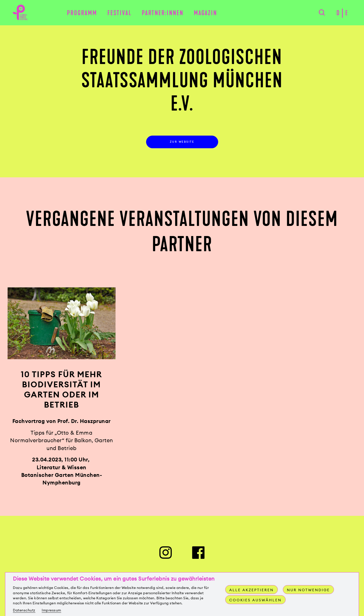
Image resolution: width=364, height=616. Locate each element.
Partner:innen (163, 13)
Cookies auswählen (255, 600)
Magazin (206, 13)
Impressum (51, 610)
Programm (82, 13)
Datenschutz (24, 610)
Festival (120, 13)
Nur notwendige (308, 590)
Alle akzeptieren (252, 590)
